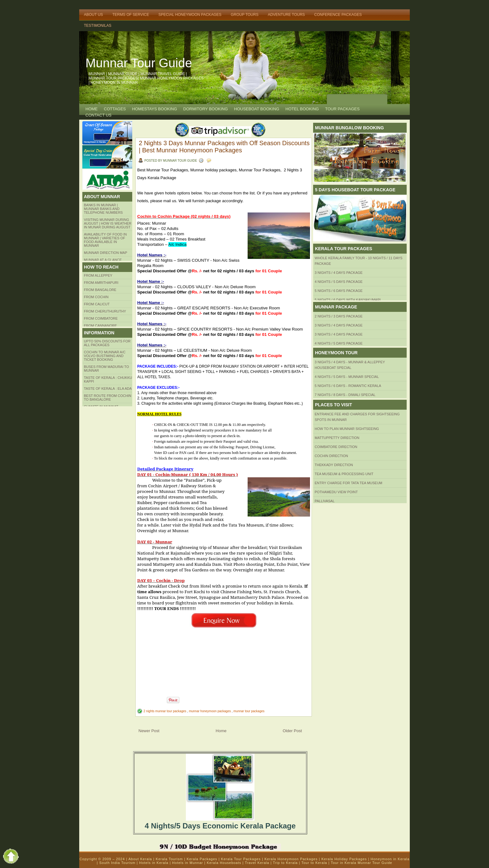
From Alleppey (98, 275)
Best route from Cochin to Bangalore (108, 398)
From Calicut (97, 304)
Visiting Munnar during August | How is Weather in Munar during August (108, 223)
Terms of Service (131, 15)
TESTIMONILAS (98, 26)
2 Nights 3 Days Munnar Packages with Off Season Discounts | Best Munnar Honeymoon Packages (224, 147)
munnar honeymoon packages (210, 711)
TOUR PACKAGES (342, 109)
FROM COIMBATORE (101, 318)
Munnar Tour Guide (139, 63)
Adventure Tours (286, 15)
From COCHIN (96, 297)
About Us (93, 15)
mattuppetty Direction (337, 438)
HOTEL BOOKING (302, 109)
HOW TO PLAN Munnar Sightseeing (347, 429)
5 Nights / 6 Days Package (339, 291)
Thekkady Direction (334, 465)
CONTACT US (98, 115)
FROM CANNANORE (100, 326)
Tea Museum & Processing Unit (344, 474)
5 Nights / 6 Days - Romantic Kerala (348, 386)
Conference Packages (338, 15)
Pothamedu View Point (336, 492)
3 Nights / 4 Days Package (339, 273)
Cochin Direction (331, 456)
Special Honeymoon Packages (190, 15)
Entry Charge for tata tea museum (349, 483)
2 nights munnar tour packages (165, 711)
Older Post (292, 731)
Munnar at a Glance (103, 260)
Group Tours (245, 15)
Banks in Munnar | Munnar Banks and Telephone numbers (103, 209)
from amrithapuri (101, 283)
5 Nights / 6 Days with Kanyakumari (348, 300)
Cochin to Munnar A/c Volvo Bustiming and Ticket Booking (105, 356)
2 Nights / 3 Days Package (339, 316)
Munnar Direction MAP (106, 253)
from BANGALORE (100, 290)
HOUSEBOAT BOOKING (257, 109)
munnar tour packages (249, 711)
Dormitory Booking (206, 109)
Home (92, 109)
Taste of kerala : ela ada (108, 389)
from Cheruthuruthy (105, 311)
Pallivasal (325, 501)
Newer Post (149, 731)
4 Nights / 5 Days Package (339, 282)
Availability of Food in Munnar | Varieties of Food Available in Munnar (105, 240)
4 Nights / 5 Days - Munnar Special (347, 377)
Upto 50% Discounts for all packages (107, 343)
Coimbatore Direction (336, 447)
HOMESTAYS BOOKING (155, 109)
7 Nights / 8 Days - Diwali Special (345, 395)
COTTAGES (115, 109)
